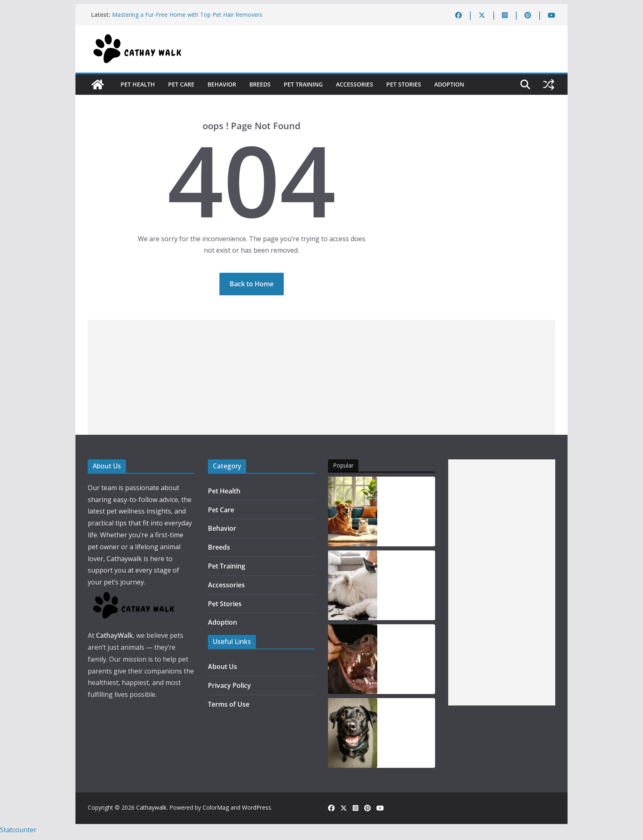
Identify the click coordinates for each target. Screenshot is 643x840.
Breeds (260, 84)
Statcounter (18, 830)
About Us (222, 667)
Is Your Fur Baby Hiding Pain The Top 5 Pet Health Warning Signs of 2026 (408, 512)
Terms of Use (229, 704)
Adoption (449, 84)
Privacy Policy (229, 685)
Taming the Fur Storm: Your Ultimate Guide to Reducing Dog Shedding (408, 586)
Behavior (222, 84)
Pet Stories (404, 84)
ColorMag (216, 807)
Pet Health (138, 84)
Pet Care (181, 84)
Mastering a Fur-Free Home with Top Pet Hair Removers (187, 15)
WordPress (257, 807)
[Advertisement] (321, 377)
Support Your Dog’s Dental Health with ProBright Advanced (404, 660)
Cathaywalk (151, 807)
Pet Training (303, 84)
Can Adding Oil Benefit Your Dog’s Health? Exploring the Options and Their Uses (406, 733)
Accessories (355, 84)
